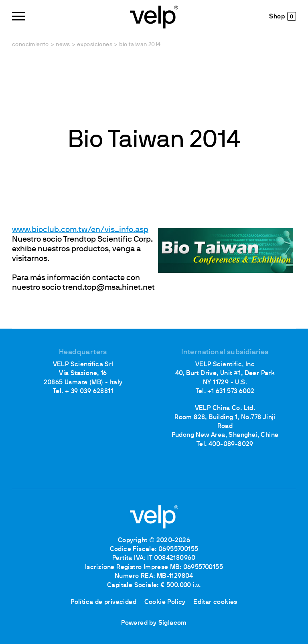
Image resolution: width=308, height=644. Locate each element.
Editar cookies (215, 602)
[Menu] (18, 16)
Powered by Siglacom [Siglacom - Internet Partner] (154, 623)
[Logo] (154, 16)
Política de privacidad (103, 602)
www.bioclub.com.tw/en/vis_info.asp (80, 230)
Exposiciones (95, 45)
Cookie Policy (165, 602)
